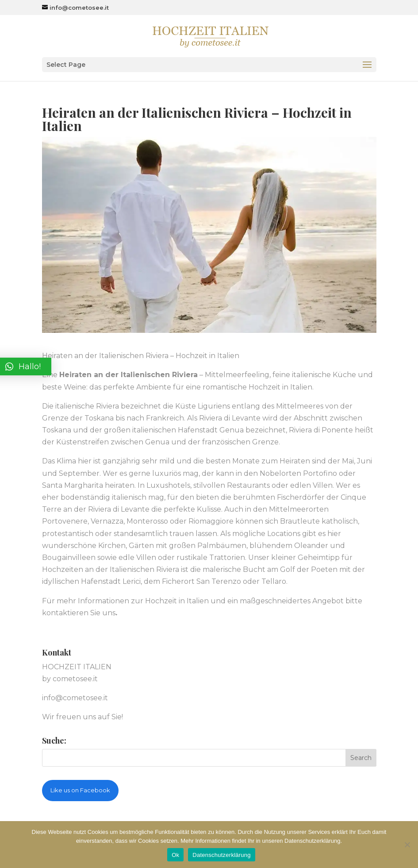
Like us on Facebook (80, 790)
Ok (175, 855)
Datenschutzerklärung (221, 855)
